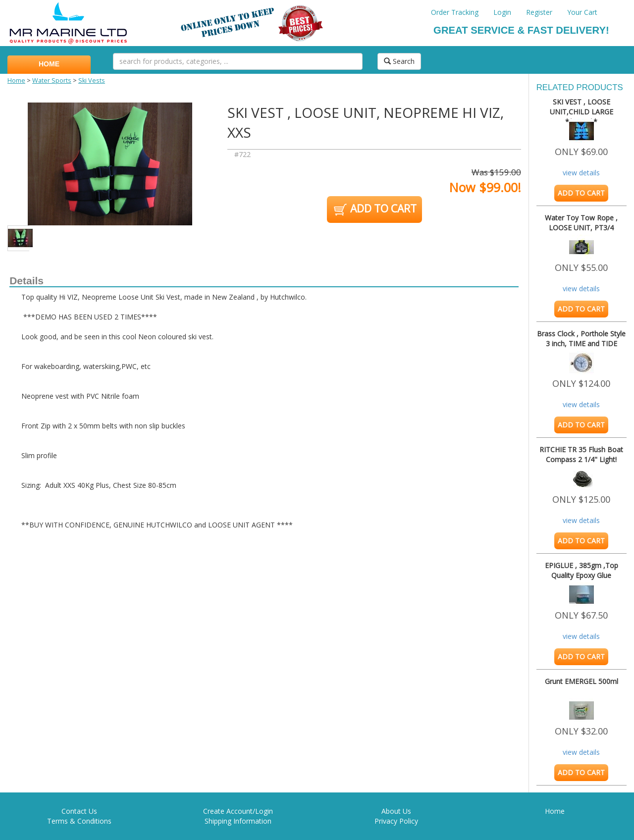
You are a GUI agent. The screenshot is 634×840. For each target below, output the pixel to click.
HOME (49, 64)
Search (399, 61)
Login (502, 12)
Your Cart (582, 12)
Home (16, 80)
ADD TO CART (374, 210)
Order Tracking (455, 12)
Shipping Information (238, 821)
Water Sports (52, 80)
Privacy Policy (396, 821)
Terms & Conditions (79, 821)
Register (539, 12)
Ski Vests (92, 80)
